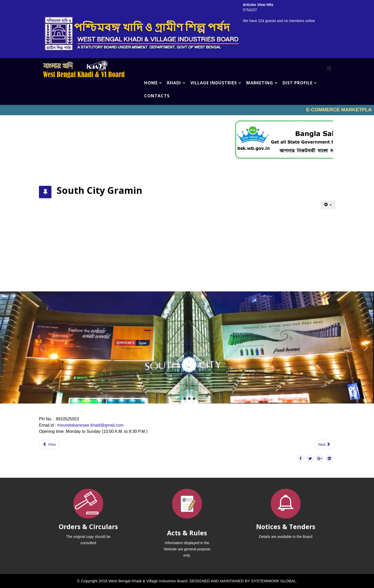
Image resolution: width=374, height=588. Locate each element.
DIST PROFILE (298, 83)
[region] (187, 347)
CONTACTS (157, 96)
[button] (8, 347)
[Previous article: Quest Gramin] (49, 445)
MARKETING (260, 83)
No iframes (187, 110)
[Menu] (329, 69)
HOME (151, 83)
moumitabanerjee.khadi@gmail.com (90, 425)
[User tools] (328, 205)
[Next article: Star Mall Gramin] (325, 445)
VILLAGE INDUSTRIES (214, 83)
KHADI (174, 83)
